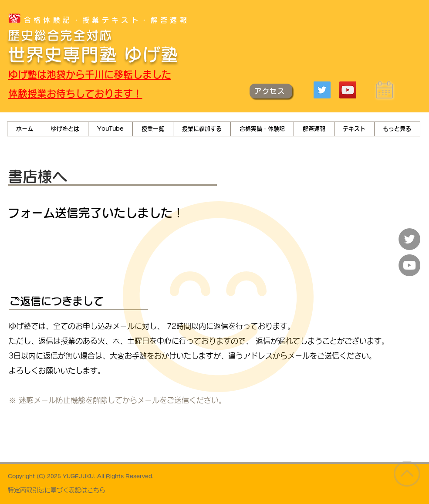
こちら (96, 490)
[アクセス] (271, 91)
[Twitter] (322, 90)
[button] (110, 129)
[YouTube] (348, 90)
